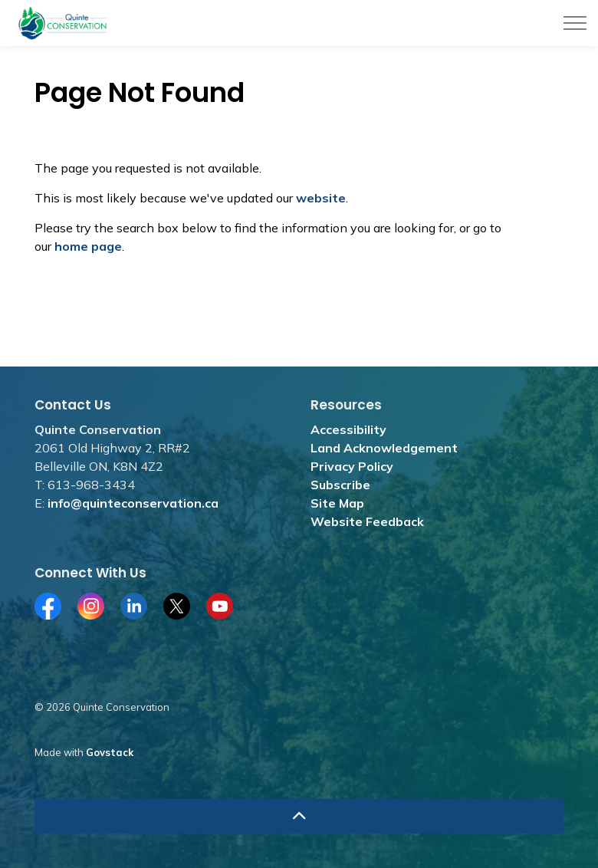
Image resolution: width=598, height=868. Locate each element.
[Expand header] (575, 23)
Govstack (110, 752)
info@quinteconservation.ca (133, 503)
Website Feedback (367, 521)
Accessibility (348, 429)
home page (88, 246)
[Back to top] (299, 816)
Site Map (337, 503)
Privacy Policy (352, 466)
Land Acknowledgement (384, 448)
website (321, 198)
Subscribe (340, 485)
